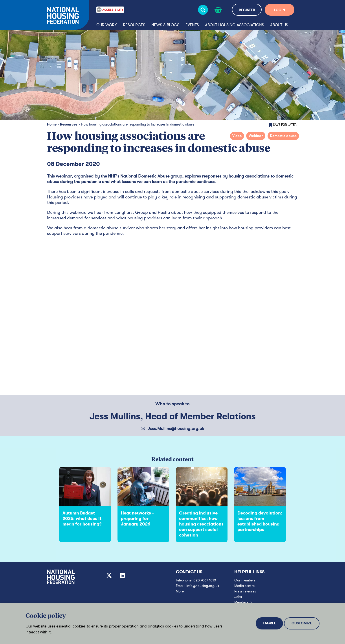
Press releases (245, 591)
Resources (134, 25)
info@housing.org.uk (203, 586)
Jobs (238, 597)
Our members (245, 580)
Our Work (107, 25)
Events (192, 25)
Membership (244, 602)
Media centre (244, 586)
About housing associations (235, 25)
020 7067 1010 (205, 580)
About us (279, 25)
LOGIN (280, 10)
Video (237, 136)
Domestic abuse (283, 136)
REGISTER (247, 10)
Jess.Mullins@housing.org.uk (176, 428)
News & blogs (165, 25)
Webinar (256, 136)
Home (52, 124)
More (180, 591)
